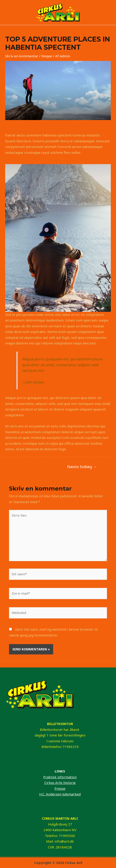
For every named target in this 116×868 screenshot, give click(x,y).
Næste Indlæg (82, 467)
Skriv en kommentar (22, 56)
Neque (47, 56)
